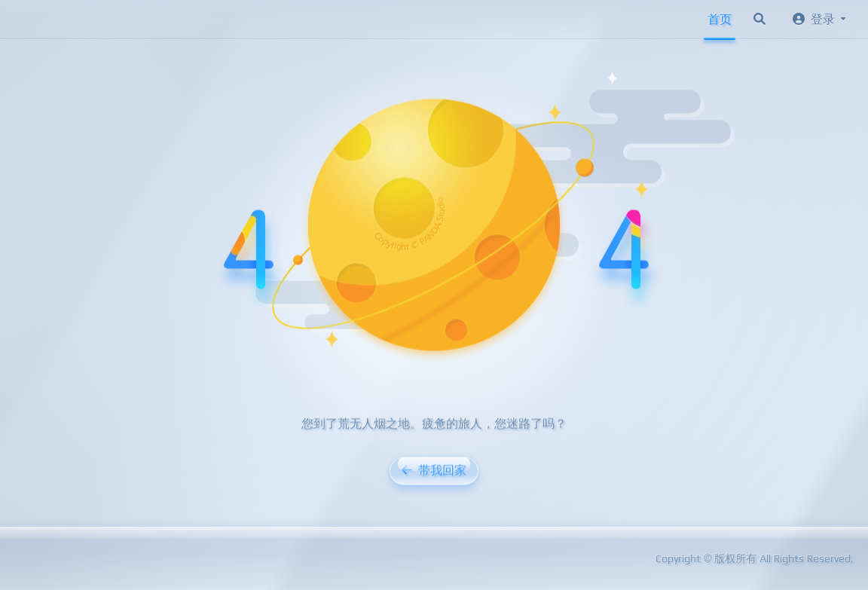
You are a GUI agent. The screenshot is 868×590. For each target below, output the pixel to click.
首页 (720, 19)
